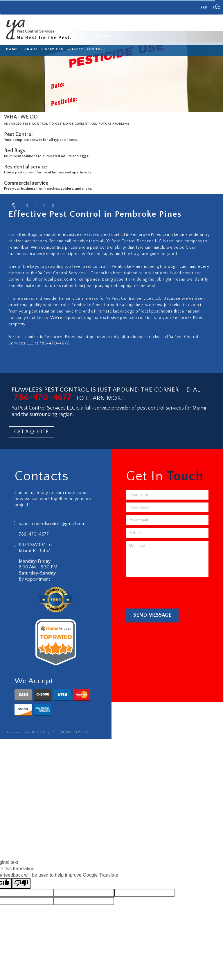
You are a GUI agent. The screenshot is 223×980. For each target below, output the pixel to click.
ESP (204, 8)
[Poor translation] (21, 884)
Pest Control (19, 134)
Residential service (27, 167)
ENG (216, 8)
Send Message (152, 615)
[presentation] (170, 591)
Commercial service (27, 183)
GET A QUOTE (32, 432)
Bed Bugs (16, 151)
